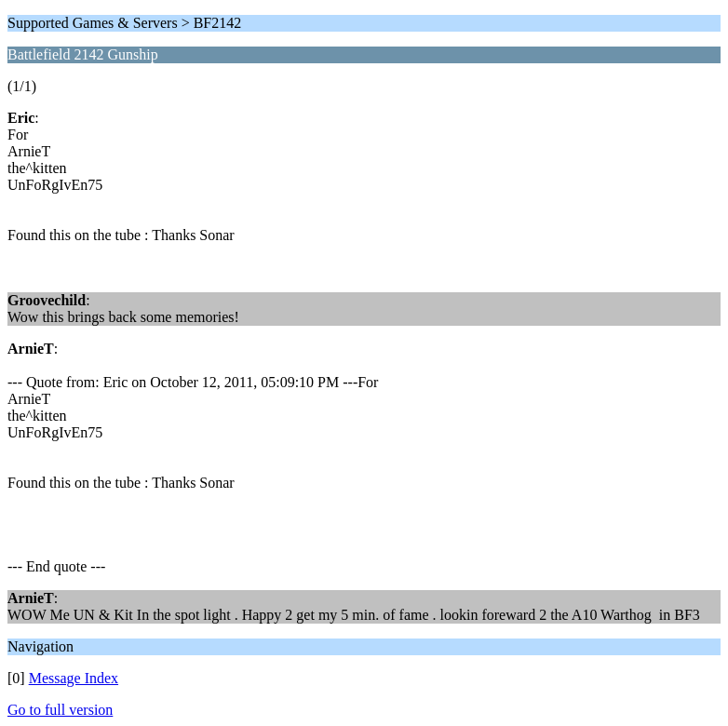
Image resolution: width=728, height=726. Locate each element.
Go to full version (60, 710)
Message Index (74, 678)
